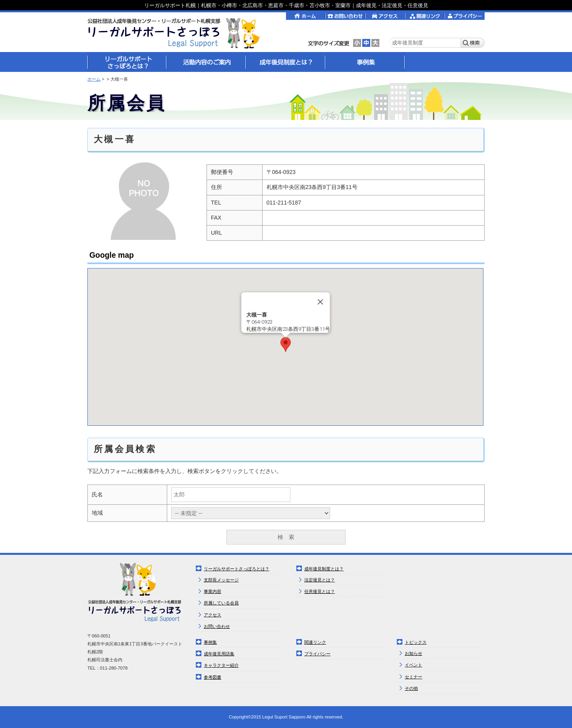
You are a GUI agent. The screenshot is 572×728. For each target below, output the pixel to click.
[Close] (320, 302)
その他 (411, 688)
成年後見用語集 (219, 654)
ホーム (94, 79)
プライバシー (317, 654)
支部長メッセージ (221, 580)
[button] (286, 345)
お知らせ (414, 653)
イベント (414, 665)
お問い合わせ (217, 626)
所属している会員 (221, 603)
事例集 (210, 642)
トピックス (416, 642)
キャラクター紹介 (221, 665)
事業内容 (213, 591)
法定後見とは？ (320, 580)
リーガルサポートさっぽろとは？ (237, 569)
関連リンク (315, 642)
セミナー (414, 677)
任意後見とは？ (320, 591)
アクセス (213, 615)
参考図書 (213, 677)
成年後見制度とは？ (324, 569)
